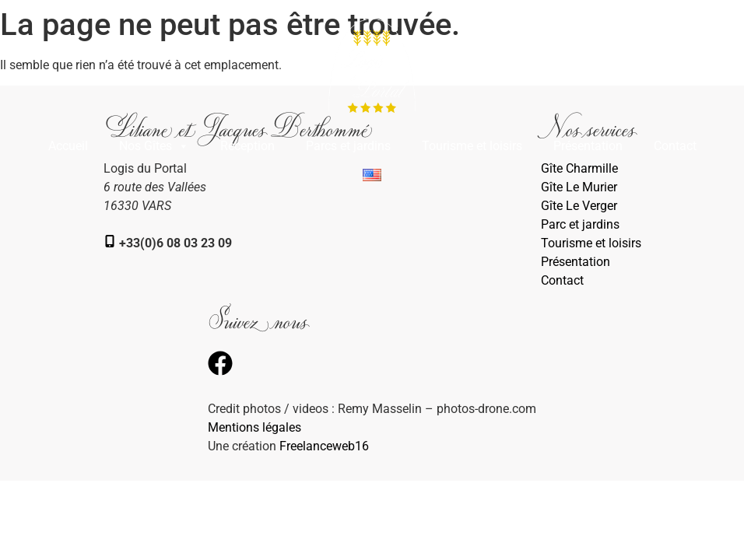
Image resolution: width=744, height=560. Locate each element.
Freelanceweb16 (324, 446)
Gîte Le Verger (579, 206)
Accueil (68, 146)
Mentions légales (254, 427)
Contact (675, 146)
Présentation (588, 146)
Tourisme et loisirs (472, 146)
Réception (247, 146)
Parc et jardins (580, 224)
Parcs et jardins (348, 146)
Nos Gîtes (154, 146)
